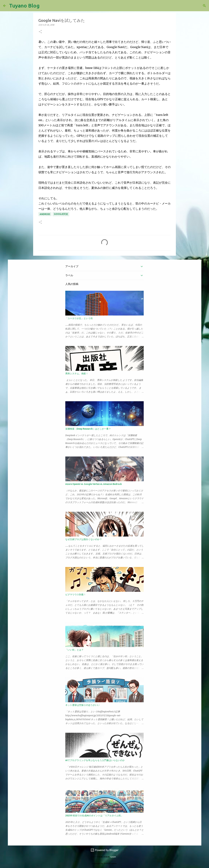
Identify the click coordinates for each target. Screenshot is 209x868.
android (45, 214)
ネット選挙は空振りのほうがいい (82, 705)
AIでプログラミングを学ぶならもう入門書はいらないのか (95, 760)
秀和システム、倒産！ (77, 374)
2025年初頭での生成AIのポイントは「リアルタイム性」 (94, 816)
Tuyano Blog (24, 6)
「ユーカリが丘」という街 (79, 318)
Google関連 (61, 214)
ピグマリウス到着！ (76, 595)
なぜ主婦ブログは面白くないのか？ (84, 539)
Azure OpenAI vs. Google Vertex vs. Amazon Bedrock (94, 484)
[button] (40, 32)
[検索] (44, 6)
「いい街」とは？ (74, 650)
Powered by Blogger (104, 850)
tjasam (113, 857)
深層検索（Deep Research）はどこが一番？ (88, 429)
